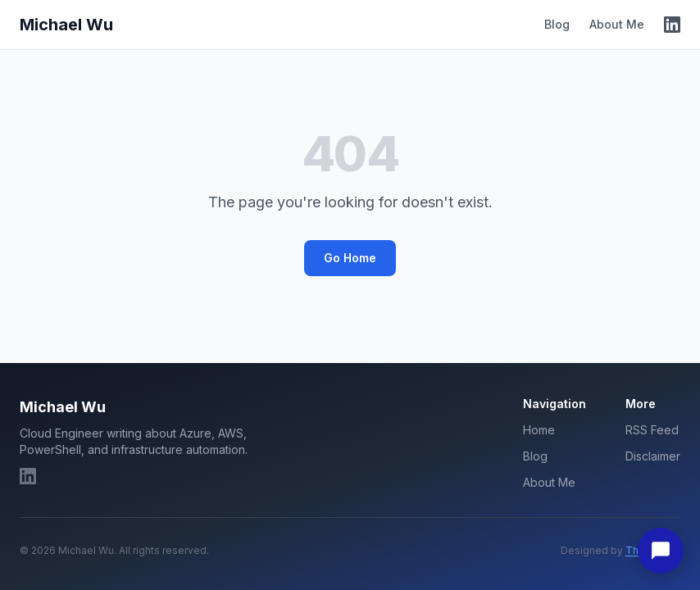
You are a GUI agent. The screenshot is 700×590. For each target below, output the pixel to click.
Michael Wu (66, 25)
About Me (617, 24)
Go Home (350, 258)
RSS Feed (652, 430)
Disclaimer (653, 456)
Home (539, 430)
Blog (557, 24)
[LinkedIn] (672, 25)
